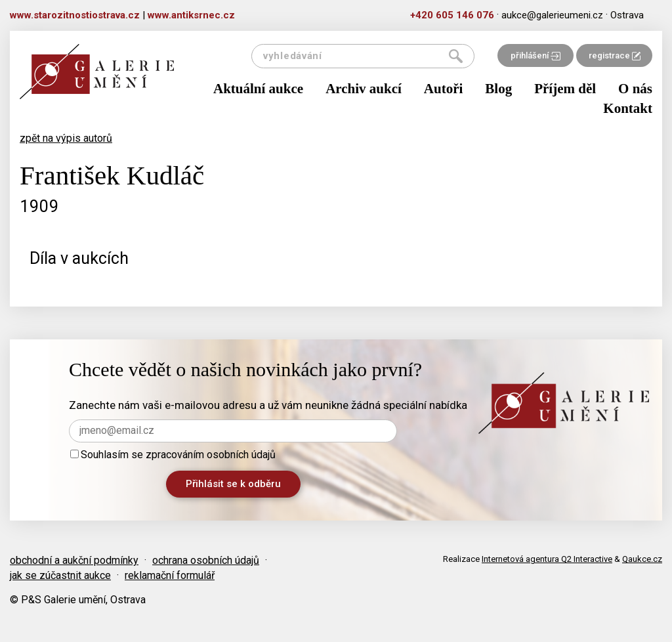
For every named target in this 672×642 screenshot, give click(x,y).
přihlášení (535, 55)
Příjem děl (565, 89)
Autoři (444, 89)
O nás (635, 89)
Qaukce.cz (642, 559)
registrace (615, 55)
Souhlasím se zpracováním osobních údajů (173, 455)
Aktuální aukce (258, 89)
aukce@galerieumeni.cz (552, 15)
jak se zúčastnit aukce (60, 575)
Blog (498, 89)
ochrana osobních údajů (206, 560)
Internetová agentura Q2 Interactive (547, 559)
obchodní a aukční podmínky (74, 560)
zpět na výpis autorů (66, 138)
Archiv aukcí (364, 89)
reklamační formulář (170, 575)
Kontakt (628, 108)
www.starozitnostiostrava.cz (75, 15)
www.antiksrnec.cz (191, 15)
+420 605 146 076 (452, 15)
